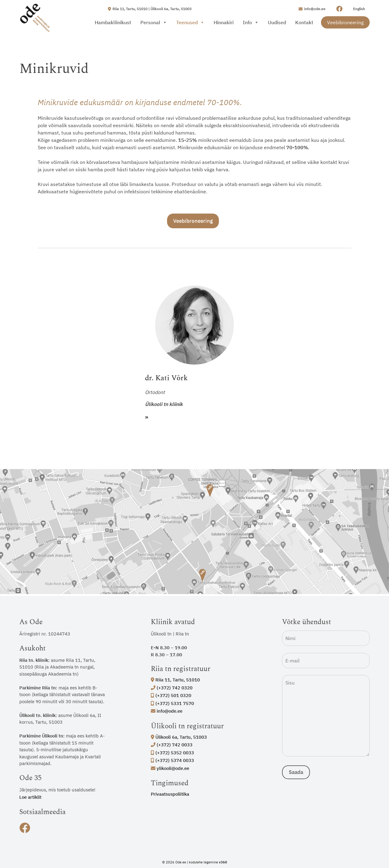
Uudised (277, 22)
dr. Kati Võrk (166, 378)
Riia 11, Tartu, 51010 (175, 680)
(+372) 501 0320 (171, 695)
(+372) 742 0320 (172, 688)
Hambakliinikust (113, 22)
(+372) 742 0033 (172, 745)
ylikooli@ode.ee (170, 768)
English (359, 9)
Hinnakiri (224, 22)
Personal (154, 22)
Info (251, 22)
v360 (223, 862)
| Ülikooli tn (268, 9)
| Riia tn (220, 9)
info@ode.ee (167, 711)
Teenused (190, 22)
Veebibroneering (345, 22)
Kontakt (304, 22)
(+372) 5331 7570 (172, 703)
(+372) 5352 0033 (172, 753)
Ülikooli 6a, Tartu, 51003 (179, 737)
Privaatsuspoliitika (170, 794)
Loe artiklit (30, 797)
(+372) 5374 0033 (172, 760)
